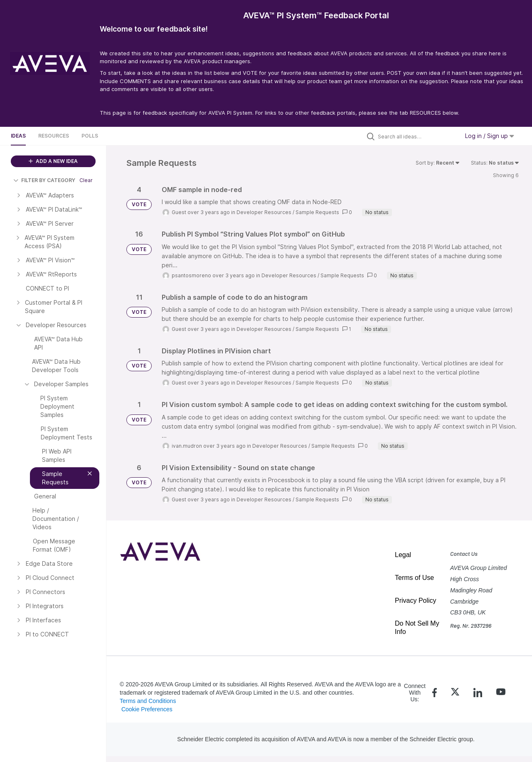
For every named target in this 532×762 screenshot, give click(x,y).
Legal (403, 555)
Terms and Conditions (148, 701)
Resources (54, 136)
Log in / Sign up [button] (490, 136)
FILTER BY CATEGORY (44, 180)
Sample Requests (317, 212)
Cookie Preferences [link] (147, 709)
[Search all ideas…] (416, 136)
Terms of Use (414, 578)
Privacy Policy (416, 600)
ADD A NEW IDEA (53, 161)
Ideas (18, 136)
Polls (90, 136)
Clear (86, 180)
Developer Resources (264, 212)
